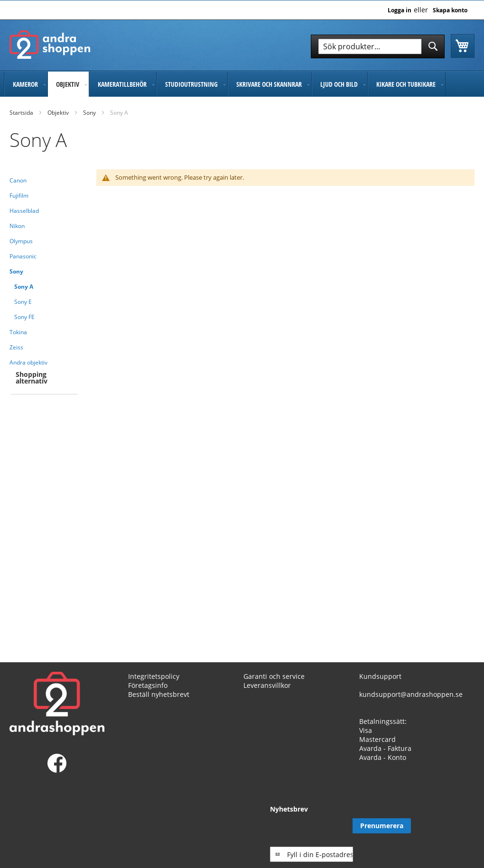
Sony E (23, 302)
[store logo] (50, 45)
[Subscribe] (445, 826)
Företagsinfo (148, 685)
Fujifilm (19, 196)
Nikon (17, 226)
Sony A (24, 287)
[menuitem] (26, 84)
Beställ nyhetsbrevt (159, 694)
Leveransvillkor (267, 685)
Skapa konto (450, 10)
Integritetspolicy (154, 676)
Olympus (21, 241)
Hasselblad (24, 211)
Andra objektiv (28, 362)
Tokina (18, 332)
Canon (18, 180)
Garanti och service (274, 676)
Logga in (400, 10)
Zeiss (16, 347)
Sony (89, 113)
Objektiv (58, 113)
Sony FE (24, 317)
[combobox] (378, 46)
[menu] (242, 84)
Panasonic (23, 256)
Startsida (21, 113)
